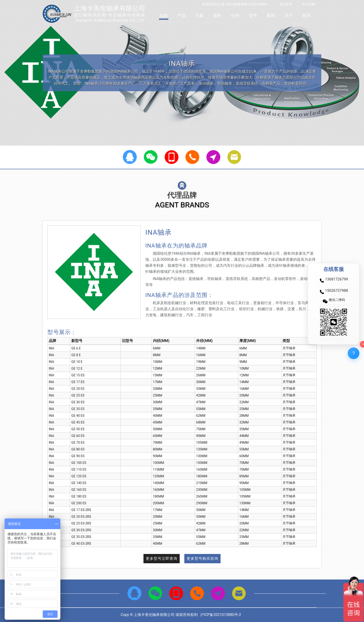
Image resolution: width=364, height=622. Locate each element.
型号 (253, 15)
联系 (307, 15)
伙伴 (235, 15)
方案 (199, 15)
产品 (182, 15)
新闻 (271, 15)
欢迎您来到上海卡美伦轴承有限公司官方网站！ (236, 4)
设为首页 (286, 4)
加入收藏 (309, 4)
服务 (217, 15)
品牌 (164, 15)
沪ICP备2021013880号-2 (221, 615)
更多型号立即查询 (162, 558)
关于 (289, 15)
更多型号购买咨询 (202, 558)
